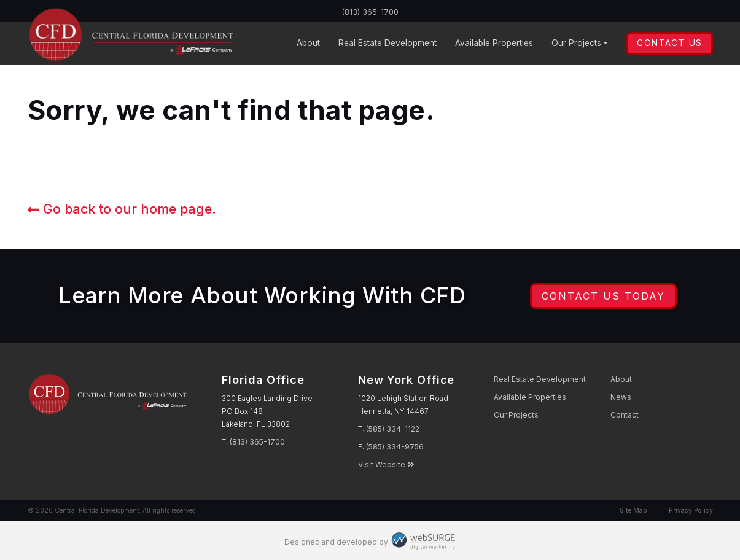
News (621, 397)
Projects (576, 43)
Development (388, 43)
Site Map (633, 511)
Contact (625, 415)
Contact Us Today (603, 296)
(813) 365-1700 (370, 12)
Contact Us (670, 43)
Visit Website (386, 465)
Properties (494, 43)
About (308, 43)
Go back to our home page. (122, 209)
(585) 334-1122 (393, 429)
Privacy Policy (691, 511)
